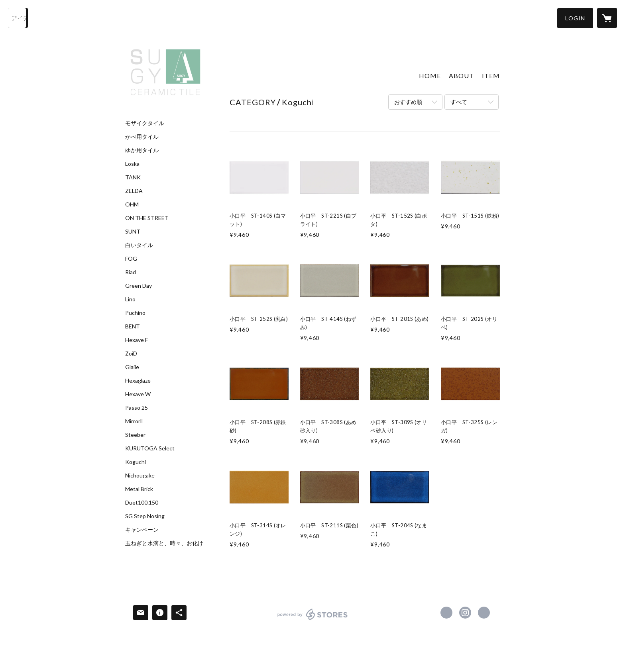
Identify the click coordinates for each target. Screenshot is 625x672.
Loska (132, 164)
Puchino (135, 313)
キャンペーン (142, 530)
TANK (133, 177)
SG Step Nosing (145, 516)
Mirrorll (134, 421)
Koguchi (136, 462)
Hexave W (138, 394)
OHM (132, 204)
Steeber (135, 435)
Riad (131, 272)
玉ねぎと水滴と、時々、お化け (164, 543)
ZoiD (131, 354)
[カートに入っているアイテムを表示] (607, 18)
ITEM (491, 76)
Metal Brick (139, 489)
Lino (130, 299)
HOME (430, 76)
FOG (131, 259)
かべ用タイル (142, 137)
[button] (575, 18)
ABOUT (461, 76)
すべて (459, 102)
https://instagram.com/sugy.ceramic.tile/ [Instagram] (465, 613)
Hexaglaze (138, 381)
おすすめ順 (408, 102)
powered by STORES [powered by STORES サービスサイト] (313, 620)
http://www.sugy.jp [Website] (484, 613)
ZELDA (134, 191)
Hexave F (137, 340)
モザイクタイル (145, 123)
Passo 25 (137, 408)
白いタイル (139, 245)
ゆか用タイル (142, 150)
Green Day (139, 286)
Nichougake (140, 476)
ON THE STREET (147, 218)
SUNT (133, 232)
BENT (133, 326)
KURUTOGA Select (150, 448)
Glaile (132, 367)
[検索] (18, 18)
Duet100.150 (142, 503)
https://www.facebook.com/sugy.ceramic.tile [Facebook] (446, 613)
